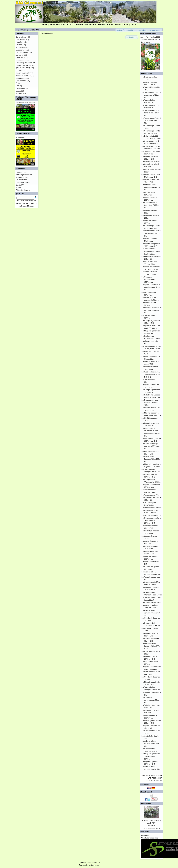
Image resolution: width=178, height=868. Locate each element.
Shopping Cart (146, 73)
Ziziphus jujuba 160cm (153, 515)
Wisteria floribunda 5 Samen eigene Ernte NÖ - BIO (152, 374)
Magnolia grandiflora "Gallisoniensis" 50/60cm (152, 756)
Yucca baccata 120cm (153, 508)
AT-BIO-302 (34, 30)
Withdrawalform (22, 177)
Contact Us (20, 185)
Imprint (19, 188)
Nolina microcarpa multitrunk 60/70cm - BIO (152, 446)
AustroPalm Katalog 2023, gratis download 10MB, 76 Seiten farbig (151, 40)
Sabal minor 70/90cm (152, 162)
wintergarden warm (23, 76)
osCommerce (94, 865)
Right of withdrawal (23, 190)
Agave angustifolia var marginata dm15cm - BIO (153, 287)
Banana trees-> (22, 37)
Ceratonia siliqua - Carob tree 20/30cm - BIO (152, 205)
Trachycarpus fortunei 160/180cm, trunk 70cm (152, 121)
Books (18, 86)
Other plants (21, 57)
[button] (126, 30)
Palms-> (19, 45)
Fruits (18, 83)
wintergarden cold (23, 73)
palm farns (20, 42)
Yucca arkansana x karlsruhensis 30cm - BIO (152, 113)
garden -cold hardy (23, 68)
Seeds (18, 91)
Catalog (24, 30)
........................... (23, 60)
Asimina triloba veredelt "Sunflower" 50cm (152, 613)
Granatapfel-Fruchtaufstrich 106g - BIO (153, 459)
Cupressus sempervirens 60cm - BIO (152, 700)
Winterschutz (21, 93)
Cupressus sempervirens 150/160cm (149, 279)
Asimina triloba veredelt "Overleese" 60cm (152, 744)
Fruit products (21, 81)
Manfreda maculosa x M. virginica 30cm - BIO (152, 310)
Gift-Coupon (21, 88)
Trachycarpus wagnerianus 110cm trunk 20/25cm (152, 251)
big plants (20, 55)
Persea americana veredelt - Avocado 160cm (151, 403)
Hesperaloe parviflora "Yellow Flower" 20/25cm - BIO (152, 520)
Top (18, 30)
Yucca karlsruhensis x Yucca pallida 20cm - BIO (152, 233)
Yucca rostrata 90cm (152, 495)
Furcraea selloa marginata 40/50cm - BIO (152, 187)
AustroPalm (96, 862)
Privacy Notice (21, 180)
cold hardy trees (22, 52)
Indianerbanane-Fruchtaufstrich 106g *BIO (152, 646)
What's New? (145, 804)
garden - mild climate (24, 65)
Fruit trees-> (21, 40)
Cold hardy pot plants (24, 63)
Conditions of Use (23, 182)
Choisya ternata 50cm (153, 603)
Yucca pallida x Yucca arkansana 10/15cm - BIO (152, 95)
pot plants (20, 70)
